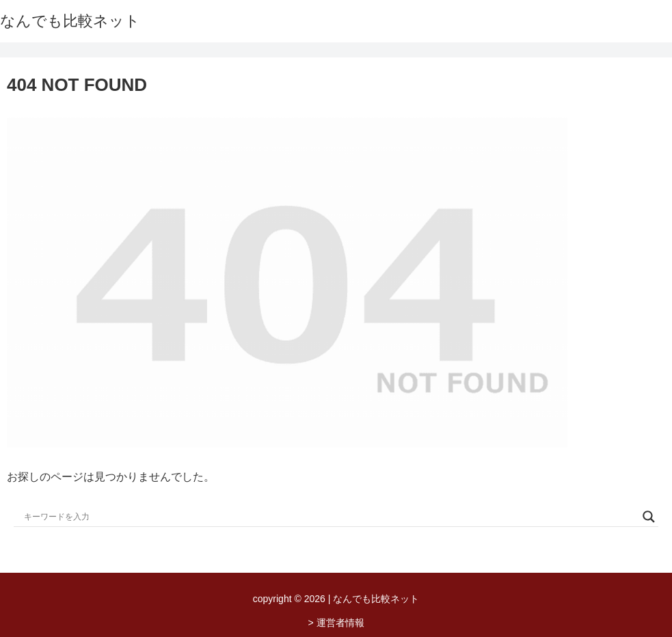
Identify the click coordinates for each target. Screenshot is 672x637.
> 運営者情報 (336, 623)
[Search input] (330, 517)
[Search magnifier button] (649, 517)
